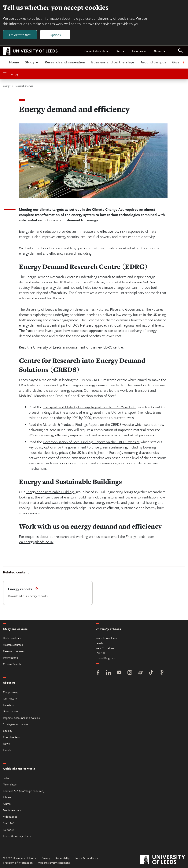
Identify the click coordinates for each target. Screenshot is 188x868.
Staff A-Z (8, 823)
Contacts (8, 830)
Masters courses (13, 645)
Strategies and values (16, 724)
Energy (11, 74)
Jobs (6, 778)
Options (55, 35)
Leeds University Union (17, 836)
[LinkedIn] (109, 673)
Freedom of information (18, 863)
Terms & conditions (87, 858)
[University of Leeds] (162, 860)
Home (14, 62)
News (6, 744)
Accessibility (63, 858)
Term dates (10, 785)
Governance (10, 711)
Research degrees (14, 651)
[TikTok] (151, 673)
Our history (10, 699)
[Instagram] (130, 673)
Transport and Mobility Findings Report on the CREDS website (90, 407)
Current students (97, 51)
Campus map (11, 692)
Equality (8, 731)
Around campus (153, 62)
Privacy (46, 858)
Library (7, 797)
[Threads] (162, 673)
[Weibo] (140, 673)
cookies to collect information (38, 18)
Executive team (12, 737)
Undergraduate (12, 638)
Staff (120, 51)
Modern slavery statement (54, 863)
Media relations (12, 810)
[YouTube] (119, 673)
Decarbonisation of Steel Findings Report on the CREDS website (91, 442)
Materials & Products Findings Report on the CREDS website (88, 425)
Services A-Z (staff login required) (24, 791)
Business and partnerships (113, 62)
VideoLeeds (10, 817)
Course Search (12, 664)
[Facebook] (98, 673)
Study (32, 62)
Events (7, 750)
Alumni (160, 51)
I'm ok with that (20, 35)
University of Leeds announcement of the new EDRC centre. (79, 347)
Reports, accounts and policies (21, 718)
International (11, 658)
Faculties (139, 51)
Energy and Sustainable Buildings (50, 492)
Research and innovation (65, 62)
